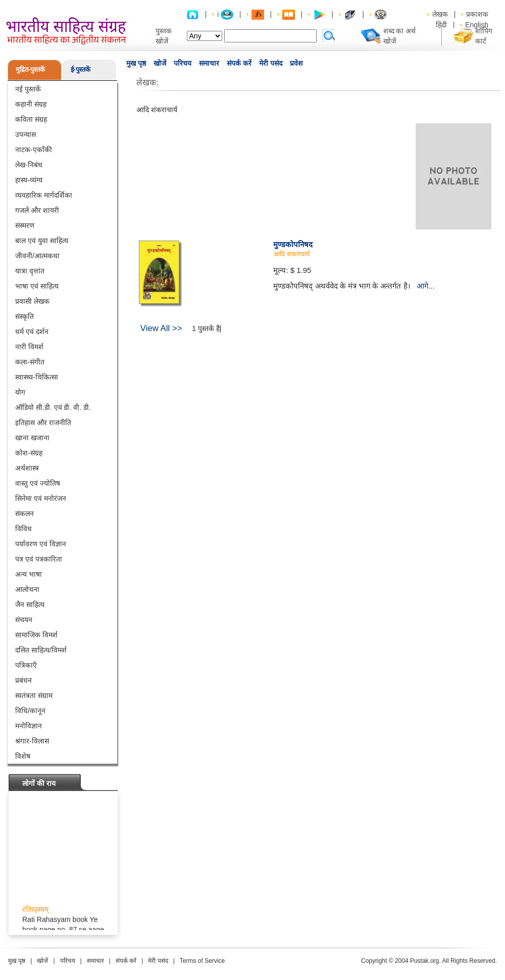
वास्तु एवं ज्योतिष (38, 483)
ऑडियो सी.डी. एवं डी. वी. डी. (53, 407)
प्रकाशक (477, 14)
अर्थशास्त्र (27, 468)
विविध (23, 529)
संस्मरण (25, 225)
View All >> (161, 328)
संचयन (24, 620)
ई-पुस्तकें (81, 69)
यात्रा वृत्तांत (30, 271)
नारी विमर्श (29, 347)
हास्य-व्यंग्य (29, 180)
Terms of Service (202, 961)
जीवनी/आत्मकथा (37, 256)
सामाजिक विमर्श (36, 635)
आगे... (426, 286)
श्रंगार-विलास (32, 741)
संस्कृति (24, 316)
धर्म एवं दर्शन (32, 332)
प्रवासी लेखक (32, 301)
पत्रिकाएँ (26, 665)
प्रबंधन (23, 680)
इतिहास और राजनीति (43, 423)
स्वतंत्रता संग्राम (34, 695)
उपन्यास (26, 134)
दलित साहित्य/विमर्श (41, 650)
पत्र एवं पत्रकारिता (39, 559)
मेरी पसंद (271, 63)
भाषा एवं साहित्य (37, 286)
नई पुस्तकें (28, 89)
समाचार (209, 63)
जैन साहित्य (30, 604)
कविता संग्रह (31, 119)
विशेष (23, 756)
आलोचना (27, 589)
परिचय (183, 63)
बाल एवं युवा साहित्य (42, 241)
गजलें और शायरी (37, 210)
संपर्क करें (239, 63)
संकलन (24, 514)
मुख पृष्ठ (136, 63)
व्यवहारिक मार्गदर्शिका (44, 195)
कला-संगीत (30, 362)
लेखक (440, 14)
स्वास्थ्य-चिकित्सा (37, 377)
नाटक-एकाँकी (34, 150)
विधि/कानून (30, 711)
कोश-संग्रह (29, 453)
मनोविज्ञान (29, 726)
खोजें (160, 63)
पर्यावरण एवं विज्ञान (41, 544)
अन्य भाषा (29, 574)
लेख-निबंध (29, 165)
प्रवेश (296, 63)
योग (20, 392)
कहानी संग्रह (31, 104)
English (477, 25)
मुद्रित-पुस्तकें (30, 69)
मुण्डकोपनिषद (293, 244)
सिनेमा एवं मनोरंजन (41, 498)
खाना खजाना (32, 438)
